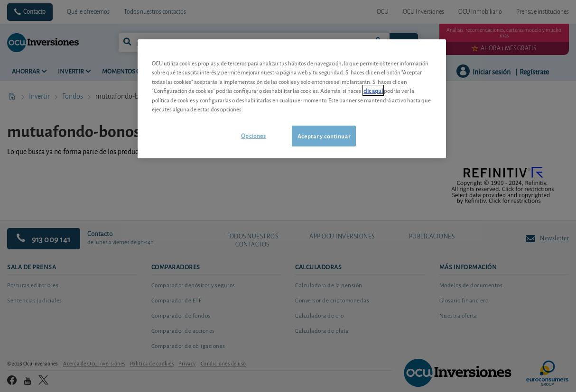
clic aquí (373, 90)
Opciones (253, 135)
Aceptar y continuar (324, 136)
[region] (292, 99)
